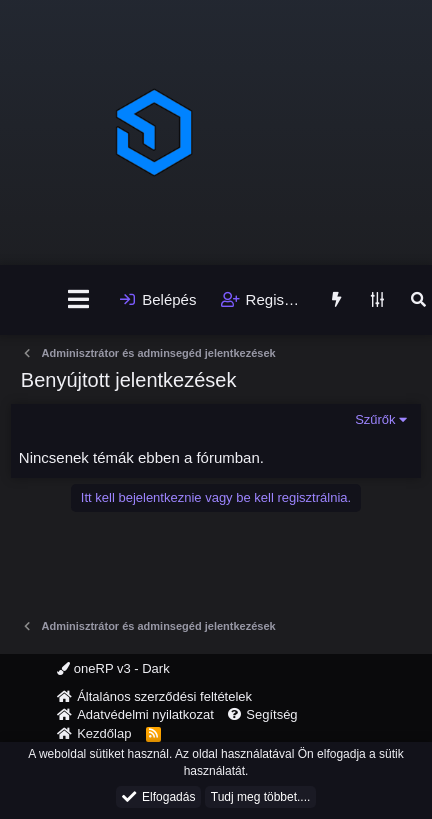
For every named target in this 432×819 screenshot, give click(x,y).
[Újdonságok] (335, 299)
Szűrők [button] (375, 419)
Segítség (271, 714)
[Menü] (78, 300)
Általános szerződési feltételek (164, 696)
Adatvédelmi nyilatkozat (145, 714)
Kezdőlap (104, 733)
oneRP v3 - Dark (113, 668)
